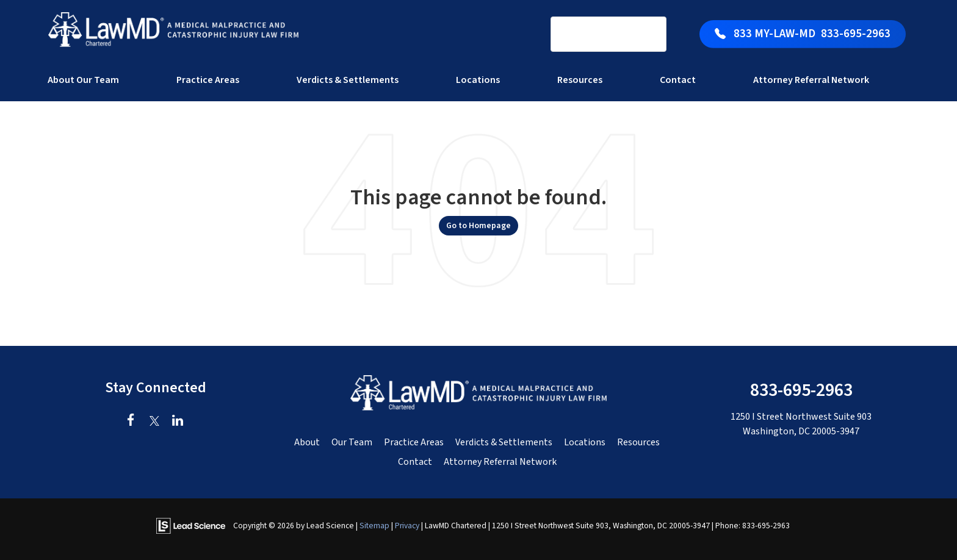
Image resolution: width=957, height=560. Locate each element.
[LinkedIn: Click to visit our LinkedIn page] (177, 422)
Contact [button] (678, 80)
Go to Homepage (478, 226)
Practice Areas (414, 442)
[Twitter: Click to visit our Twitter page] (154, 422)
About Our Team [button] (83, 80)
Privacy (407, 526)
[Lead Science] (191, 525)
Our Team (352, 442)
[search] (593, 35)
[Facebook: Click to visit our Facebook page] (131, 422)
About (307, 442)
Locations (585, 442)
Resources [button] (580, 80)
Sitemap (374, 526)
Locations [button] (478, 80)
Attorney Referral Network (811, 80)
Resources (638, 442)
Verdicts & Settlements (348, 80)
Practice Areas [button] (208, 80)
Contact (415, 462)
